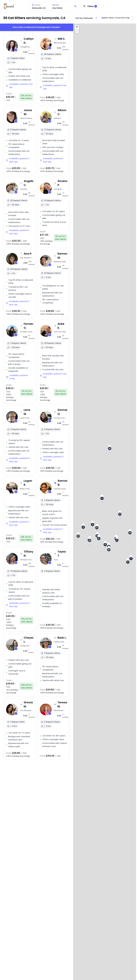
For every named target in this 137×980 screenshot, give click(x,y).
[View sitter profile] (20, 69)
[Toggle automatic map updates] (132, 18)
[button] (102, 498)
